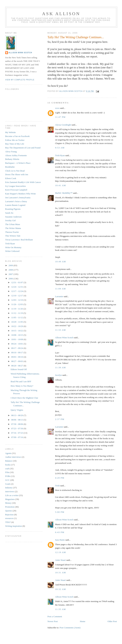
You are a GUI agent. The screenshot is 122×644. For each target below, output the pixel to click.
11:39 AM (60, 367)
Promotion (10, 507)
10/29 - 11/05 (17, 322)
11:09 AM (60, 289)
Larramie (59, 296)
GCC (8, 480)
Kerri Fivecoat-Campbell (16, 190)
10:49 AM (61, 262)
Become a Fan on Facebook (17, 136)
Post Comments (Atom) (70, 628)
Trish (57, 486)
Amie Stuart (60, 560)
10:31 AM (61, 572)
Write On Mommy (13, 247)
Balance (9, 461)
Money (8, 503)
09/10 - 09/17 (17, 352)
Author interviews (13, 457)
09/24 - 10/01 (17, 344)
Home (83, 621)
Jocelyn (59, 375)
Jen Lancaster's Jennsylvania (18, 198)
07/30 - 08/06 (17, 424)
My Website (11, 132)
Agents (8, 453)
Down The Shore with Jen (17, 174)
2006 (11, 279)
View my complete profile (20, 80)
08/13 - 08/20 (17, 415)
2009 (11, 265)
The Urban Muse (13, 224)
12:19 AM (61, 552)
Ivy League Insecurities (16, 186)
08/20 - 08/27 (17, 366)
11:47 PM (60, 117)
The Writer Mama (13, 228)
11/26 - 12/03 (17, 304)
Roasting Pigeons (13, 209)
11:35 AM (60, 609)
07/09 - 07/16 (17, 437)
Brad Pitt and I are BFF (21, 381)
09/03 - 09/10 (17, 357)
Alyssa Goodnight (63, 125)
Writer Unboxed (12, 251)
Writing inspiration (14, 526)
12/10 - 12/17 (17, 296)
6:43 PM (60, 532)
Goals (8, 484)
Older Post (112, 621)
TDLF (8, 522)
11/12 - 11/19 (17, 313)
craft (7, 469)
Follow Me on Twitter (15, 140)
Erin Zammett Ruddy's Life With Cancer (23, 182)
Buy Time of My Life (15, 144)
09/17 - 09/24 (17, 348)
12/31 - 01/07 (17, 282)
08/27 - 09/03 (17, 361)
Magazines (10, 499)
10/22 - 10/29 (17, 326)
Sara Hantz (60, 540)
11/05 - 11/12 (17, 317)
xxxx (57, 108)
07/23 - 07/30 (17, 428)
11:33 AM (60, 330)
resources (9, 518)
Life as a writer (12, 495)
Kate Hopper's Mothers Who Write (21, 194)
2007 (11, 274)
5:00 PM (60, 512)
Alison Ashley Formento (16, 155)
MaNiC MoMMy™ (64, 193)
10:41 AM (61, 185)
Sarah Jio (9, 213)
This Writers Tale (13, 236)
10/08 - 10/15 (17, 335)
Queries (9, 511)
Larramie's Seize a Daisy (16, 201)
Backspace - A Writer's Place (18, 163)
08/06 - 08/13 (17, 420)
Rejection (9, 515)
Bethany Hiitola (12, 159)
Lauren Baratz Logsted (15, 205)
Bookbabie (10, 167)
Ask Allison (61, 14)
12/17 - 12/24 (17, 291)
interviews (10, 491)
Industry (9, 488)
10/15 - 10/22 (17, 331)
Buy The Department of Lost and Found (23, 148)
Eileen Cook (11, 178)
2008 (11, 270)
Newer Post (53, 621)
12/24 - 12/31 (17, 287)
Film (7, 472)
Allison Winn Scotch (64, 337)
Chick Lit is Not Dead (15, 171)
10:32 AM (61, 589)
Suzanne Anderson (13, 217)
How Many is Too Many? (22, 386)
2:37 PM (60, 419)
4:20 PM (60, 478)
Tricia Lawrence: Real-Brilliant (19, 240)
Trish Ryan (60, 155)
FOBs (8, 476)
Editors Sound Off (19, 369)
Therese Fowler (12, 232)
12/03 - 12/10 (17, 300)
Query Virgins (17, 410)
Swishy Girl (10, 220)
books (8, 465)
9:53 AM (60, 148)
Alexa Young (11, 152)
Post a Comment (55, 616)
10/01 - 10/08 (17, 339)
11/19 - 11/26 (17, 309)
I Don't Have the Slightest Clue (24, 398)
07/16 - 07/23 (17, 433)
